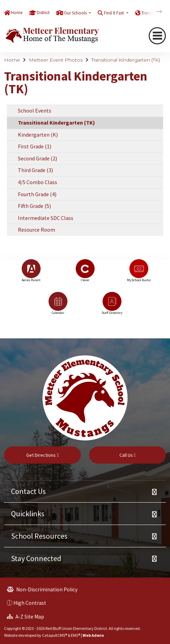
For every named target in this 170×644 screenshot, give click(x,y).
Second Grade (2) (38, 158)
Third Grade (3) (35, 170)
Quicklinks (28, 514)
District (43, 13)
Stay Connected (36, 558)
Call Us (127, 455)
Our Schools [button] (76, 13)
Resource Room (36, 230)
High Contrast (30, 603)
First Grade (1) (35, 146)
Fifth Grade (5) (34, 206)
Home (17, 13)
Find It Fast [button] (114, 13)
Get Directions (42, 455)
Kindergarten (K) (38, 135)
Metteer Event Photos (56, 60)
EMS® (76, 635)
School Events (35, 110)
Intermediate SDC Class (46, 218)
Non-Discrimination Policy (42, 589)
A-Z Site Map (25, 617)
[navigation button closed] (157, 36)
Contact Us (28, 491)
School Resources (39, 536)
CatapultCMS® (55, 635)
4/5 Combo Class (38, 182)
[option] (31, 274)
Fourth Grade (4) (37, 194)
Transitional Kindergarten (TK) (126, 60)
